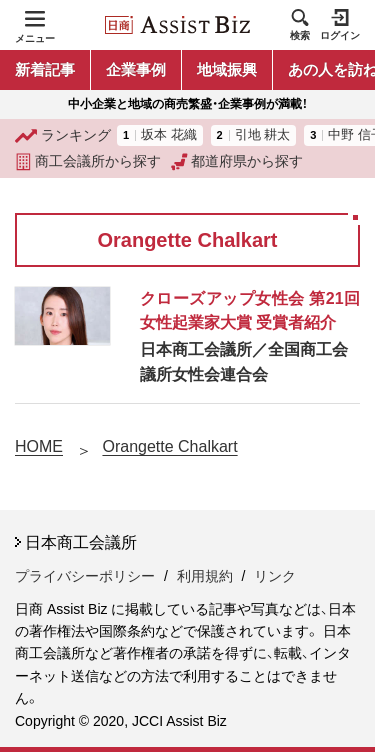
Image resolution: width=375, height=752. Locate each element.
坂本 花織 (169, 135)
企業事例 (136, 69)
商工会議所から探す (88, 162)
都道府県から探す (237, 162)
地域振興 (227, 69)
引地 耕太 (263, 135)
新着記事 (45, 69)
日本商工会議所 (81, 542)
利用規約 (205, 576)
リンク (275, 576)
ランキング (63, 136)
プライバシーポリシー (85, 576)
